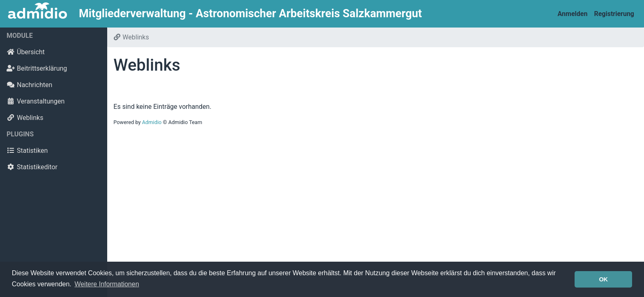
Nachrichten (29, 85)
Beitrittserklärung (37, 68)
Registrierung (614, 14)
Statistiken (27, 151)
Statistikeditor (32, 167)
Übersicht (26, 52)
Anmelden (573, 14)
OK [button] (603, 279)
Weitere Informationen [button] (107, 284)
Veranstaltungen (36, 101)
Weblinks (25, 118)
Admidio (152, 122)
